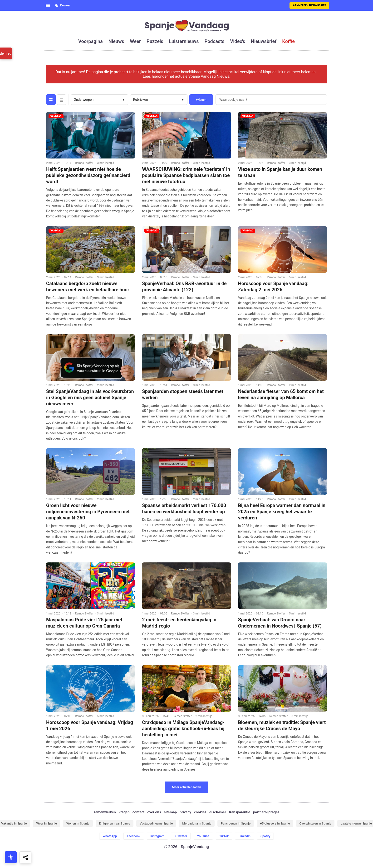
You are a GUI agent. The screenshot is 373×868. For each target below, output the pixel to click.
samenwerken (105, 812)
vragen (124, 812)
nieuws (116, 41)
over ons (154, 812)
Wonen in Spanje (78, 823)
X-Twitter (181, 836)
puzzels (155, 41)
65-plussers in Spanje (275, 823)
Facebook (134, 836)
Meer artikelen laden (187, 787)
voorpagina (91, 41)
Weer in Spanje (46, 823)
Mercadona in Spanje (197, 823)
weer (135, 41)
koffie (288, 41)
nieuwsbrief (264, 41)
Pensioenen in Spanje (236, 823)
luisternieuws (184, 41)
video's (238, 41)
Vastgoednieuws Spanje (156, 823)
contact (139, 812)
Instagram (157, 836)
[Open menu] (48, 5)
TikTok (224, 836)
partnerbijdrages (266, 812)
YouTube (203, 836)
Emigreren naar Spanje (115, 823)
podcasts (215, 41)
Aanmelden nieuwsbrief (309, 5)
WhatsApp (110, 836)
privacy (185, 812)
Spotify (265, 836)
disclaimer (218, 812)
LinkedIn (245, 836)
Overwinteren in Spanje (315, 823)
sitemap (170, 812)
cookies (200, 812)
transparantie (239, 812)
